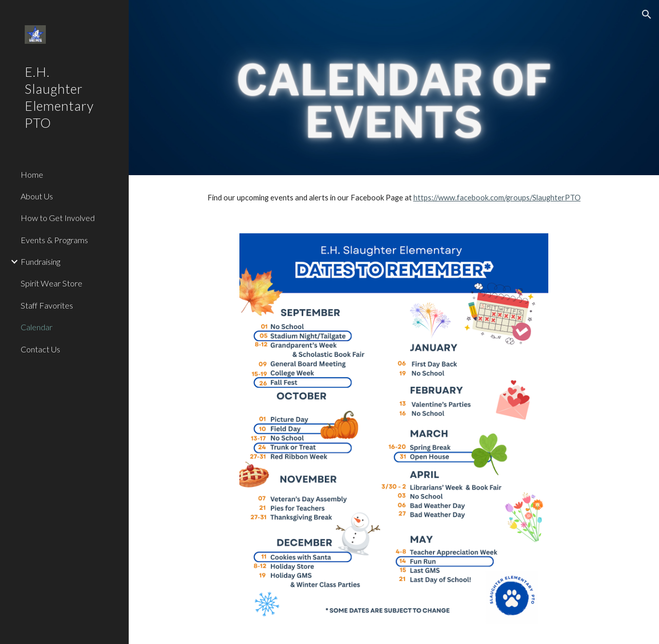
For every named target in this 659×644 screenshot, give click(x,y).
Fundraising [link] (40, 261)
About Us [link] (37, 196)
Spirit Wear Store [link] (51, 283)
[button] (647, 14)
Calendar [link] (37, 327)
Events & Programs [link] (54, 240)
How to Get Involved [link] (58, 218)
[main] (394, 198)
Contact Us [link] (40, 349)
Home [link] (32, 174)
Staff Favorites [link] (47, 305)
